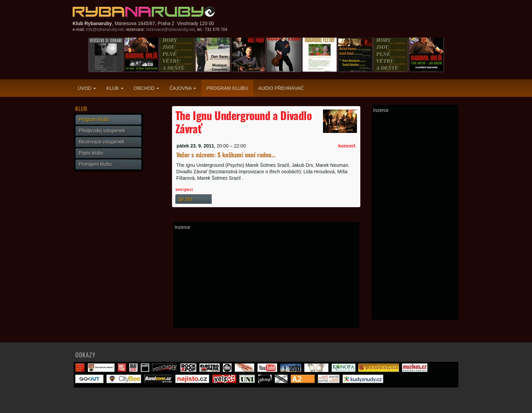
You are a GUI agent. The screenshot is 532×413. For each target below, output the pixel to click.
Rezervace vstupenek (102, 142)
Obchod (146, 88)
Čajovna (183, 88)
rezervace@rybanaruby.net (170, 29)
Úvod (87, 88)
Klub (115, 88)
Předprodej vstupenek (102, 131)
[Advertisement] (266, 279)
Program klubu (227, 88)
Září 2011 (185, 199)
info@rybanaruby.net (105, 29)
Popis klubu (91, 153)
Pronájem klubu (95, 164)
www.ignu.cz (184, 189)
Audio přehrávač (281, 88)
